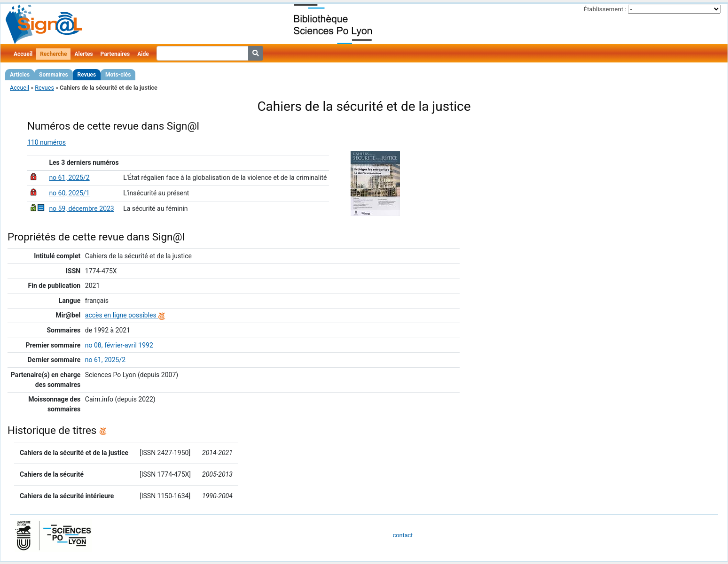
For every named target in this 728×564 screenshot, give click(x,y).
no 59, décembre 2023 (81, 209)
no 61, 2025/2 (69, 178)
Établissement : (605, 9)
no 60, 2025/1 (69, 193)
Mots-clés (118, 75)
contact (403, 535)
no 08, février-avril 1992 (119, 345)
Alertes (83, 54)
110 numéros (47, 142)
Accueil (23, 54)
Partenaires (115, 54)
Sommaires (53, 75)
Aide (143, 54)
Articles (20, 75)
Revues (87, 75)
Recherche (53, 54)
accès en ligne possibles (125, 315)
